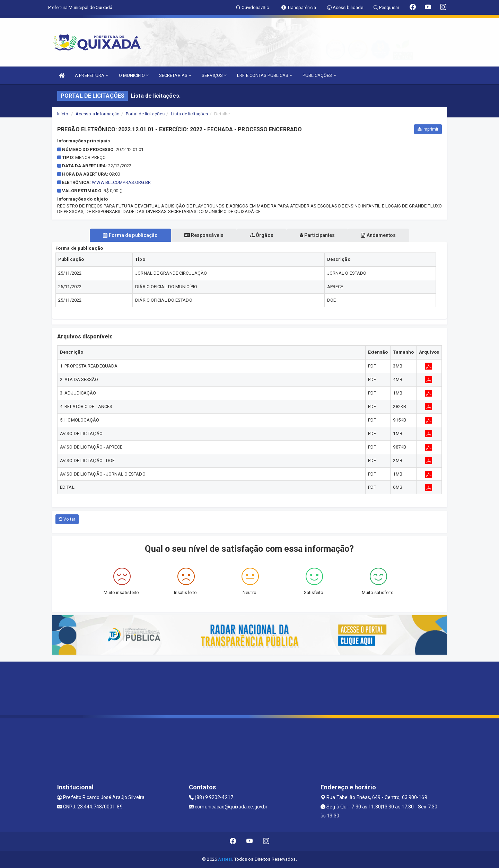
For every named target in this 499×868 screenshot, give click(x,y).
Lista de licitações (189, 114)
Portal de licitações (145, 114)
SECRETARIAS (175, 75)
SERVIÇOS (214, 75)
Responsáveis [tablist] (201, 235)
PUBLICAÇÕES (319, 75)
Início (63, 114)
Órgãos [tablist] (262, 235)
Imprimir (428, 129)
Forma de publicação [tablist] (125, 235)
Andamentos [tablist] (384, 235)
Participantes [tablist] (320, 235)
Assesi (225, 859)
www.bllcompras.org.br (121, 182)
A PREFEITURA (91, 75)
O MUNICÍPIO (134, 75)
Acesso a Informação (98, 114)
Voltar (67, 519)
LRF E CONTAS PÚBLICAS (265, 75)
